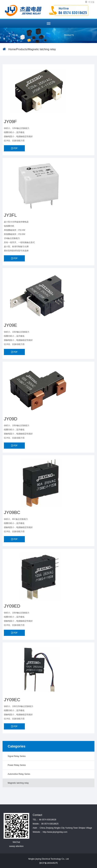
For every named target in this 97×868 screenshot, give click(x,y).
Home (12, 49)
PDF (14, 148)
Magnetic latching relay (42, 49)
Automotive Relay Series (19, 774)
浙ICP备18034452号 (48, 863)
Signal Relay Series (17, 756)
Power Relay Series (17, 765)
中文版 (90, 2)
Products (22, 49)
